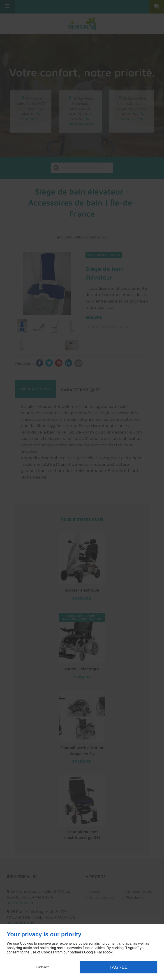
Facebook (104, 952)
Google (90, 952)
